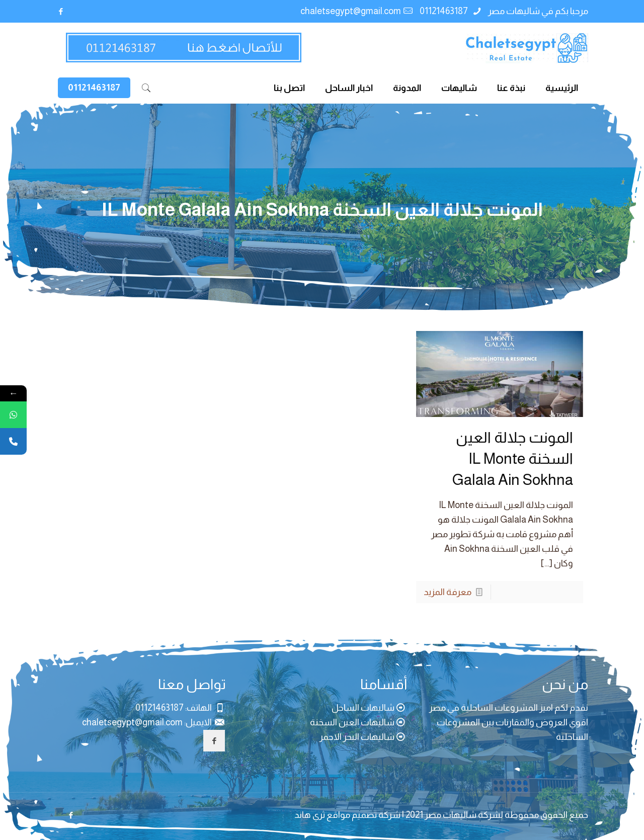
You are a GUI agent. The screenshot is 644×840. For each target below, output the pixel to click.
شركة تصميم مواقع (364, 815)
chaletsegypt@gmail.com (351, 11)
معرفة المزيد (448, 592)
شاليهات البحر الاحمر (357, 737)
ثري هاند (310, 815)
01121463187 (445, 11)
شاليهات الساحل (363, 708)
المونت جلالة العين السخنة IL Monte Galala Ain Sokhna (513, 458)
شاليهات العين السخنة (352, 722)
